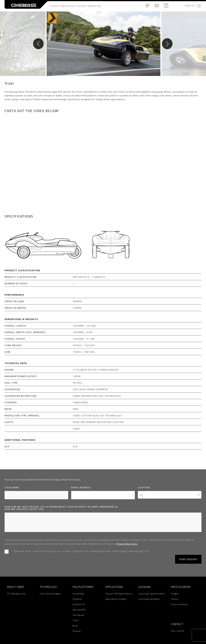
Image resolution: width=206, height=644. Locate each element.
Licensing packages (149, 599)
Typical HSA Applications (119, 593)
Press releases (180, 604)
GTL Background (16, 593)
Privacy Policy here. (127, 544)
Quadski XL (79, 604)
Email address (81, 487)
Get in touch (178, 631)
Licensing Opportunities (151, 593)
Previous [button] (23, 44)
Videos (175, 599)
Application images (116, 599)
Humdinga (78, 593)
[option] (103, 44)
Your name (12, 487)
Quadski (77, 599)
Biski (75, 626)
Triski (76, 620)
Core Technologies (50, 593)
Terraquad (78, 615)
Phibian (77, 631)
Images (175, 593)
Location (144, 487)
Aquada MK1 (79, 609)
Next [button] (183, 44)
